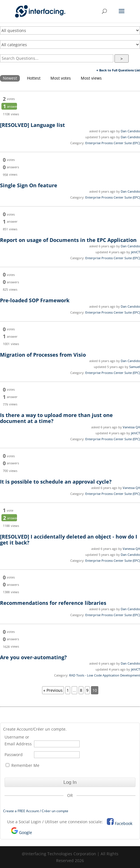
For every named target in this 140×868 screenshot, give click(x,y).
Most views (91, 78)
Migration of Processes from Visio (43, 355)
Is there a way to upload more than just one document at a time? (56, 418)
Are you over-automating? (33, 657)
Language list (32, 125)
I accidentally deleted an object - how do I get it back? (69, 540)
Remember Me (23, 765)
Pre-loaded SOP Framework (35, 300)
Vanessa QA (131, 427)
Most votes (61, 78)
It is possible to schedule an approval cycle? (56, 482)
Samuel (135, 367)
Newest (10, 78)
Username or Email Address (18, 740)
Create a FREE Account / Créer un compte (36, 811)
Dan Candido (130, 131)
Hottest (34, 78)
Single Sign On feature (29, 185)
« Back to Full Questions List (118, 70)
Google (26, 832)
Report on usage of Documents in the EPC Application (68, 240)
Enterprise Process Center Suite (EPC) (113, 143)
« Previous (53, 690)
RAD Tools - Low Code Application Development (105, 675)
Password (14, 755)
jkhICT (135, 252)
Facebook (124, 823)
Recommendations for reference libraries (53, 603)
